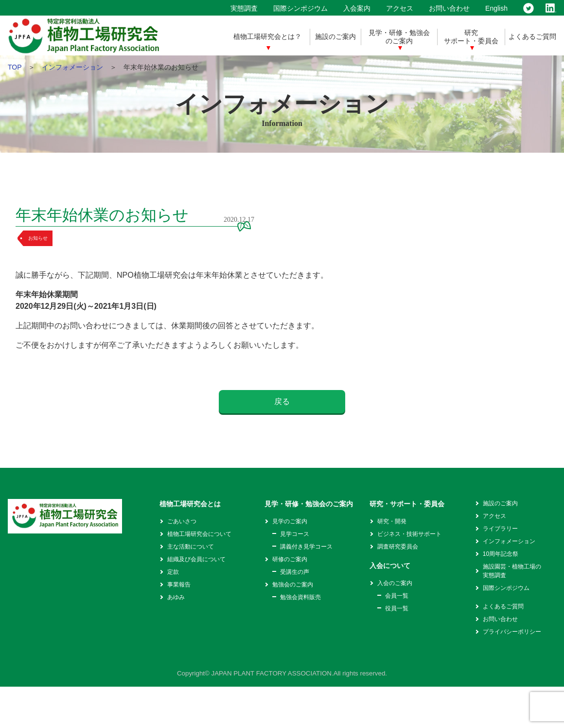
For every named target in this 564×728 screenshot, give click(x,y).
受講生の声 (295, 572)
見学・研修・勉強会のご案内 (399, 37)
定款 (173, 572)
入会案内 (357, 8)
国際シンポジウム (300, 8)
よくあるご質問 (532, 36)
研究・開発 (392, 521)
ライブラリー (500, 529)
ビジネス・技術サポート (409, 534)
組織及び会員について (196, 559)
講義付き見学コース (306, 547)
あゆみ (176, 597)
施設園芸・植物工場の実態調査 (512, 571)
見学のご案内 (290, 521)
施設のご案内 (335, 36)
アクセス (400, 8)
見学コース (295, 534)
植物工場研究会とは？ (267, 36)
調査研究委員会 (398, 547)
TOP (15, 67)
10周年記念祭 (501, 554)
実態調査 (244, 8)
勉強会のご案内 (293, 585)
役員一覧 (397, 608)
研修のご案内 (290, 559)
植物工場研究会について (199, 534)
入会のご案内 (395, 583)
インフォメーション (72, 67)
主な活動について (191, 547)
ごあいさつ (182, 521)
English (496, 8)
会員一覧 (397, 596)
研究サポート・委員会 (471, 37)
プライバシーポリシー (512, 632)
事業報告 (179, 585)
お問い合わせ (449, 8)
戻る (282, 401)
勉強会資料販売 (300, 597)
